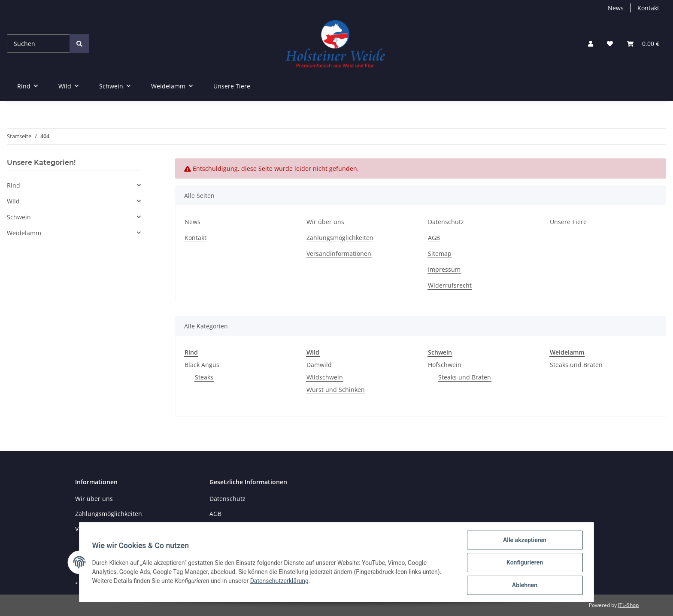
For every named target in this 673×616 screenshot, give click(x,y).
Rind (14, 185)
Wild (13, 201)
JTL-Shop (628, 605)
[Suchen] (38, 44)
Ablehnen (523, 586)
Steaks (204, 377)
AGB (434, 238)
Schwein (19, 217)
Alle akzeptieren (523, 541)
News (616, 8)
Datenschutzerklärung (280, 581)
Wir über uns (325, 222)
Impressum (444, 269)
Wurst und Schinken (336, 390)
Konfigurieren (523, 563)
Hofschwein (445, 365)
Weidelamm (24, 233)
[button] (591, 44)
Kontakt (648, 8)
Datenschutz (446, 222)
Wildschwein (325, 377)
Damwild (319, 365)
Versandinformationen (339, 253)
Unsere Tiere (232, 86)
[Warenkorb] (643, 44)
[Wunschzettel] (610, 44)
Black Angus (202, 365)
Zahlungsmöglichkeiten (340, 238)
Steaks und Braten (465, 377)
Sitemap (440, 253)
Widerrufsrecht (450, 285)
